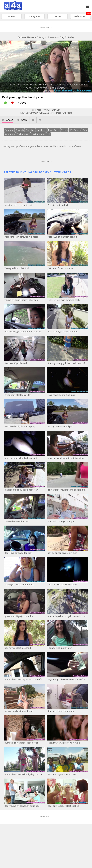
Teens (64, 130)
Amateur (9, 130)
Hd (49, 134)
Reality (77, 130)
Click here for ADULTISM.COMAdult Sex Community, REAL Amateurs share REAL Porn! (46, 111)
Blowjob (20, 130)
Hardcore (41, 130)
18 (71, 130)
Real (85, 130)
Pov (50, 130)
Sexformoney (38, 134)
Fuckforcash (23, 134)
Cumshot (30, 130)
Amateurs (10, 134)
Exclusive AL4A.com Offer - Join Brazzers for (46, 37)
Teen (57, 130)
